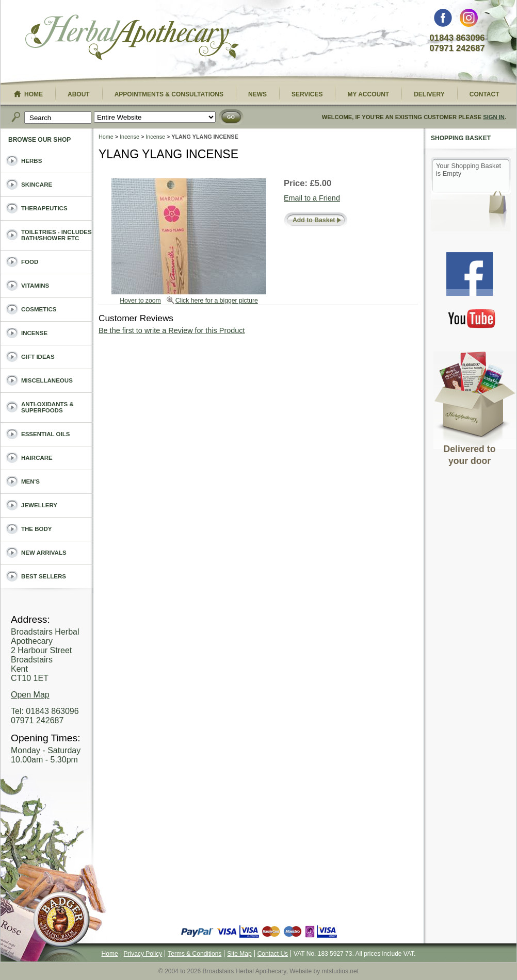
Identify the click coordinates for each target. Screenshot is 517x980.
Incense (130, 137)
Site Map (239, 954)
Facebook (443, 20)
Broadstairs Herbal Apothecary (132, 39)
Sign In (494, 117)
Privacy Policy (143, 954)
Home (106, 137)
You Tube (472, 318)
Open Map (30, 695)
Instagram (469, 20)
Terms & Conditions (195, 954)
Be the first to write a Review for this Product (172, 330)
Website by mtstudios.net (324, 971)
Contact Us (273, 954)
